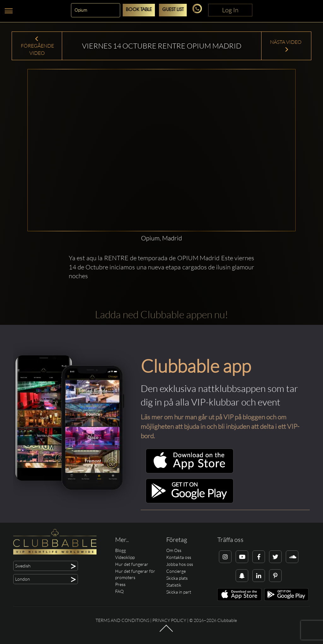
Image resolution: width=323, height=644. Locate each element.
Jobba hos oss (180, 564)
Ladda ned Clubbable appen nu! (161, 314)
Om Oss (174, 550)
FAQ (119, 591)
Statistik (174, 585)
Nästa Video (286, 46)
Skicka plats (177, 578)
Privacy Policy (169, 620)
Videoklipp (125, 557)
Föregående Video (37, 46)
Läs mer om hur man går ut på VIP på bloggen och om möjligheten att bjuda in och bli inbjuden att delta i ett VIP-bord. (220, 426)
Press (120, 584)
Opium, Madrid (161, 238)
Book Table (139, 10)
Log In (230, 10)
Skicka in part (179, 592)
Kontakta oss (179, 557)
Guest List (173, 10)
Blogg (120, 550)
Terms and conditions (122, 620)
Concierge (176, 571)
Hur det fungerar (132, 564)
